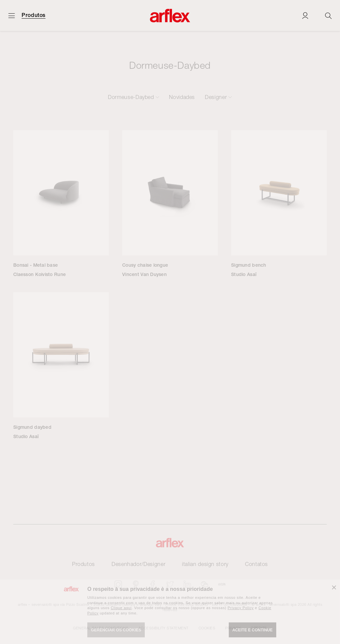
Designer (216, 97)
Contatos (256, 564)
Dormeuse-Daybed (131, 97)
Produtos (34, 15)
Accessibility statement (164, 628)
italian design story (205, 564)
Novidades (182, 97)
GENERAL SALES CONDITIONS (101, 628)
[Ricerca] (328, 15)
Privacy (233, 628)
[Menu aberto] (12, 15)
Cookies (207, 628)
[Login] (305, 15)
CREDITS (259, 628)
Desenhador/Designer (138, 564)
